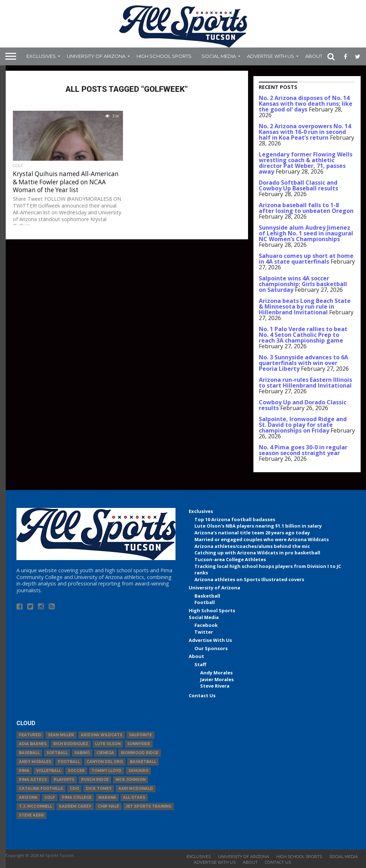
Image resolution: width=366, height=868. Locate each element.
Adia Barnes (33, 744)
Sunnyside (139, 744)
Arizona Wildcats (102, 735)
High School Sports (164, 56)
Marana (107, 797)
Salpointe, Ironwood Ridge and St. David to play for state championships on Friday (303, 425)
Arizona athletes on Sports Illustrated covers (249, 579)
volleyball (49, 771)
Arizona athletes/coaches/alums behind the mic (252, 546)
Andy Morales (216, 673)
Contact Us (202, 695)
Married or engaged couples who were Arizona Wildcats (262, 539)
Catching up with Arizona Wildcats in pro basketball (257, 553)
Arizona (28, 797)
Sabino (82, 753)
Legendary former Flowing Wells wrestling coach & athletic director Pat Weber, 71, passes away (306, 163)
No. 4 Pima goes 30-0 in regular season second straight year (303, 450)
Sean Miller (61, 735)
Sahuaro (138, 771)
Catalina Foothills (41, 789)
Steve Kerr (31, 815)
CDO (74, 789)
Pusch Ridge (95, 780)
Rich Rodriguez (71, 744)
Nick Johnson (130, 780)
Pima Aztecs (33, 780)
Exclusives (41, 56)
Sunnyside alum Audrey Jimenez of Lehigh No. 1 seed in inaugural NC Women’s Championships (306, 233)
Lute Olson (108, 744)
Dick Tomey (99, 789)
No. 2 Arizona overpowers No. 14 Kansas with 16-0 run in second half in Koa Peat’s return (305, 132)
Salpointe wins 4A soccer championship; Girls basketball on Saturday (303, 284)
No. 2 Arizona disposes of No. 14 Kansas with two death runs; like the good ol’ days (306, 104)
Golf (50, 797)
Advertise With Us (271, 56)
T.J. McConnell (36, 806)
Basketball (207, 596)
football (69, 762)
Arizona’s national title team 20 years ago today (252, 533)
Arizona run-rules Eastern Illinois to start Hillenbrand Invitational (305, 383)
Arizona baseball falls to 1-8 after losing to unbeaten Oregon (306, 208)
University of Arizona (96, 56)
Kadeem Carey (75, 806)
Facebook (206, 625)
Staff (200, 664)
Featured (30, 735)
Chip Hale (108, 806)
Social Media (219, 56)
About (314, 56)
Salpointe (140, 735)
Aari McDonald (136, 789)
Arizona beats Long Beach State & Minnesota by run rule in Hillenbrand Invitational (305, 306)
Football (205, 602)
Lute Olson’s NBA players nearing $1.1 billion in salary (258, 526)
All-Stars (134, 797)
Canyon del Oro (105, 762)
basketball (143, 762)
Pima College (77, 797)
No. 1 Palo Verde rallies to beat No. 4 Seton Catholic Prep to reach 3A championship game (303, 335)
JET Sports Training (149, 806)
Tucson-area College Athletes (230, 559)
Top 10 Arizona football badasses (235, 519)
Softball (57, 753)
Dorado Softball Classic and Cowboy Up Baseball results (298, 185)
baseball (29, 753)
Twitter (204, 632)
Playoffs (64, 780)
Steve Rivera (215, 686)
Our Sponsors (211, 648)
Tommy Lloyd (107, 771)
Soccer (76, 771)
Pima (24, 771)
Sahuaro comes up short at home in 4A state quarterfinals (306, 259)
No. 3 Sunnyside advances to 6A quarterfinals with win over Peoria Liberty (303, 363)
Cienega (105, 753)
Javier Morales (217, 679)
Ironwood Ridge (140, 753)
